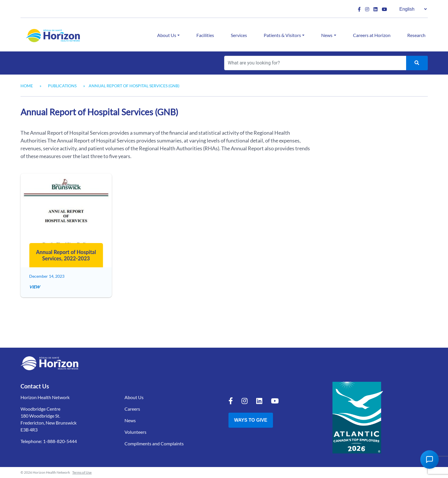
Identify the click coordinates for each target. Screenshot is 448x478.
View (34, 287)
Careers (132, 409)
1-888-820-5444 (60, 441)
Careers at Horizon (372, 35)
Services (239, 35)
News (327, 35)
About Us (167, 35)
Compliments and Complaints (154, 443)
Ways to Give (251, 420)
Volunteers (135, 432)
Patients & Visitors (282, 35)
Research (416, 35)
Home (27, 86)
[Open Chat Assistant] (430, 460)
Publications (62, 86)
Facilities (205, 35)
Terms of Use (82, 472)
